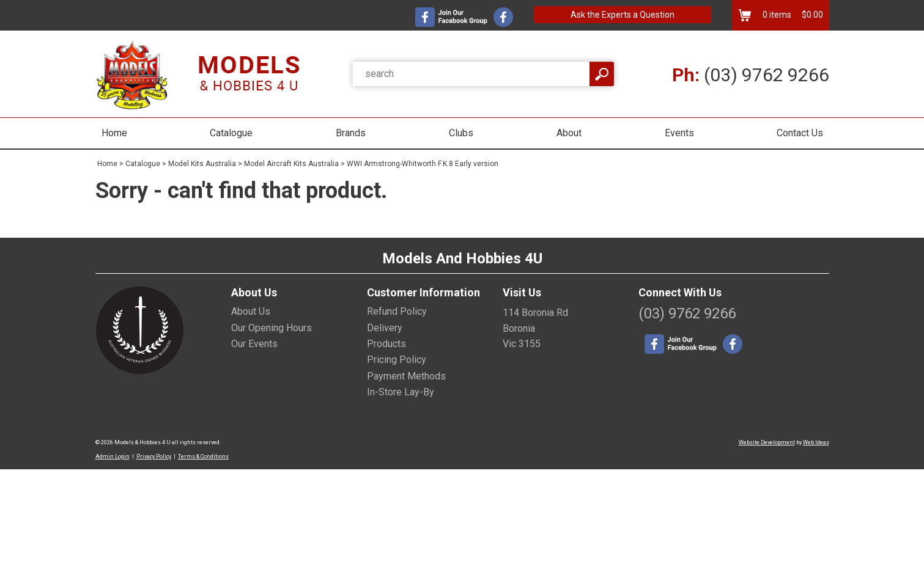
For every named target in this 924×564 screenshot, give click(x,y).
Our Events (254, 344)
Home (114, 133)
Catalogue (231, 133)
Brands (351, 133)
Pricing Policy (397, 360)
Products (386, 344)
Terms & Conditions (203, 456)
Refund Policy (397, 311)
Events (679, 133)
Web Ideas (816, 442)
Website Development (767, 442)
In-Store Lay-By (401, 392)
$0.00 (811, 15)
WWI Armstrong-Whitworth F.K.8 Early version (423, 164)
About (569, 133)
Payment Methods (406, 376)
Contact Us (800, 133)
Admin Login (113, 456)
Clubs (461, 133)
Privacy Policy (154, 456)
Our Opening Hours (272, 328)
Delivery (385, 328)
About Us (251, 311)
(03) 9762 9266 (751, 75)
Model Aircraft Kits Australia (291, 164)
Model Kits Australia (202, 164)
